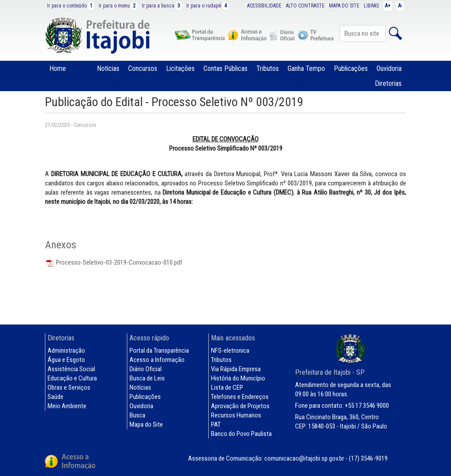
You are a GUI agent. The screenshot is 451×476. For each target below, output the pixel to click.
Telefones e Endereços (240, 397)
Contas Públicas (225, 68)
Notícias (108, 68)
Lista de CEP (227, 387)
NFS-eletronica (230, 351)
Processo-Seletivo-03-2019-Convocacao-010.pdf (114, 262)
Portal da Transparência (159, 351)
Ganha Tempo (306, 68)
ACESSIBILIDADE (264, 6)
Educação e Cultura (72, 378)
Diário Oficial (146, 369)
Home (58, 68)
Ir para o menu (118, 6)
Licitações (180, 68)
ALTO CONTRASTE (305, 6)
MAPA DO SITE (344, 6)
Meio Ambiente (67, 406)
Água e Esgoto (66, 360)
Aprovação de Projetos (240, 406)
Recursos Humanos (236, 415)
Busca (137, 415)
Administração (66, 351)
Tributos (268, 68)
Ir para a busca (162, 6)
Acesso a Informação (157, 360)
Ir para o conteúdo (71, 6)
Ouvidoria (389, 68)
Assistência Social (71, 369)
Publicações (351, 68)
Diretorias (388, 83)
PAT (216, 424)
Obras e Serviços (69, 387)
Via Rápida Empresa (236, 369)
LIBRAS (371, 6)
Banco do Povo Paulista (241, 434)
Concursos (143, 68)
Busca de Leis (147, 378)
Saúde (55, 397)
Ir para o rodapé (207, 6)
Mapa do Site (146, 424)
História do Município (238, 378)
